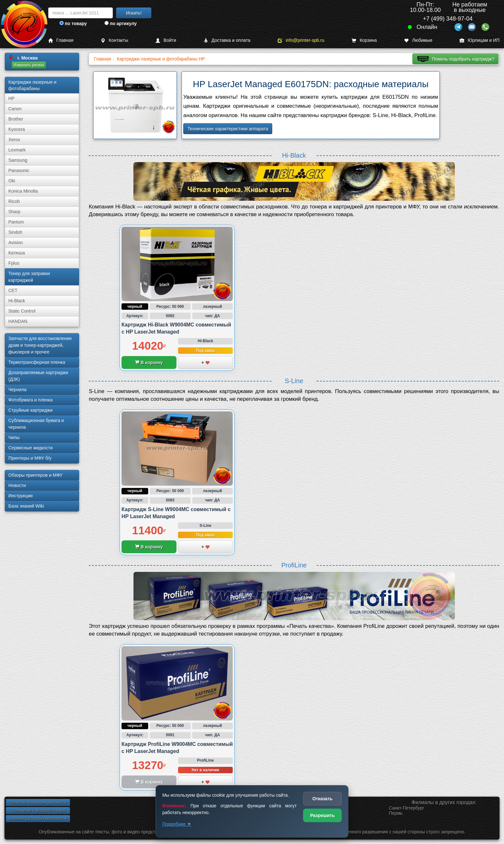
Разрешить (322, 815)
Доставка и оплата (227, 40)
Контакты (114, 40)
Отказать (323, 799)
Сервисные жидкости (31, 448)
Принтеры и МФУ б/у (30, 458)
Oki (12, 181)
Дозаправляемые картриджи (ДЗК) (38, 376)
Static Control (22, 311)
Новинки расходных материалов (38, 819)
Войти (166, 40)
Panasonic (19, 170)
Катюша (17, 253)
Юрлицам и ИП (480, 40)
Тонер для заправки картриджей (29, 277)
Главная (61, 40)
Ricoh (14, 201)
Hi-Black (17, 301)
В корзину (149, 362)
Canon (15, 109)
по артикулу (121, 23)
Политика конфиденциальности (38, 803)
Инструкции (21, 496)
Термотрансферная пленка (37, 362)
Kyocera (17, 129)
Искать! (134, 13)
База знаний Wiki (26, 506)
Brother (16, 119)
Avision (16, 243)
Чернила (17, 390)
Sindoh (15, 232)
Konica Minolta (23, 191)
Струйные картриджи (31, 410)
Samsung (18, 160)
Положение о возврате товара (38, 811)
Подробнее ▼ (177, 824)
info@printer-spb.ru (301, 40)
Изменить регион (29, 65)
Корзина (364, 40)
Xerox (14, 140)
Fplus (14, 263)
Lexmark (17, 150)
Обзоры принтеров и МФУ (35, 475)
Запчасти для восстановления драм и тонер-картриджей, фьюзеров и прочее (40, 345)
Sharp (14, 212)
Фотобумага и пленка (31, 400)
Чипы (14, 437)
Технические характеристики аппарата (228, 129)
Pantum (16, 222)
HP (11, 98)
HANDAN (18, 321)
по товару (73, 23)
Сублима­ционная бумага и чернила (36, 424)
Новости (17, 485)
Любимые (418, 40)
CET (13, 290)
